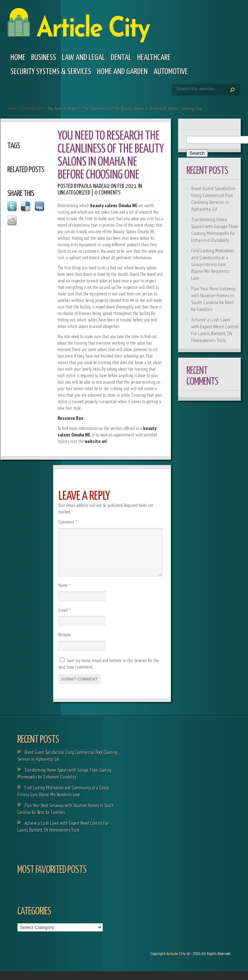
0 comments (108, 193)
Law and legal (83, 58)
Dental (121, 58)
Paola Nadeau (94, 186)
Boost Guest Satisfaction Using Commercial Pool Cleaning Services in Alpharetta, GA (213, 199)
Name (64, 594)
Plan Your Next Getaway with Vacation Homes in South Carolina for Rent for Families (213, 299)
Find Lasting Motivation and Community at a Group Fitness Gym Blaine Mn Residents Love (213, 264)
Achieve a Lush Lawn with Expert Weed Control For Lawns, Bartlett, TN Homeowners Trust (215, 330)
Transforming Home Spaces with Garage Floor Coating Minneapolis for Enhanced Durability (215, 230)
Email (64, 619)
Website (65, 644)
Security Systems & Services (51, 72)
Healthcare (154, 58)
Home (18, 58)
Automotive (171, 72)
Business (44, 58)
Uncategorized (33, 109)
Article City (176, 962)
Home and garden (122, 72)
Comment (68, 522)
